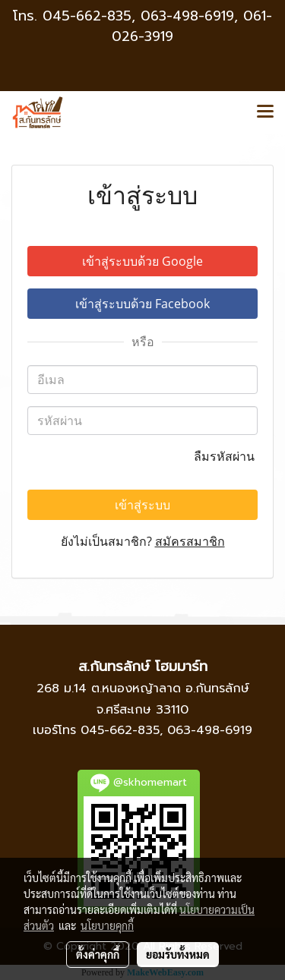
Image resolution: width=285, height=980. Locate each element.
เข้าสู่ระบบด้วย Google (142, 261)
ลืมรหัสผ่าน (226, 456)
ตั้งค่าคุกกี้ (98, 954)
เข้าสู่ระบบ (142, 505)
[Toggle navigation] (265, 112)
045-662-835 (87, 16)
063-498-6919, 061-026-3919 (192, 26)
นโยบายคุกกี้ (107, 925)
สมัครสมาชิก (190, 541)
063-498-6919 (210, 730)
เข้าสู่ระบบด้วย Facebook (142, 304)
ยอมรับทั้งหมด (178, 954)
